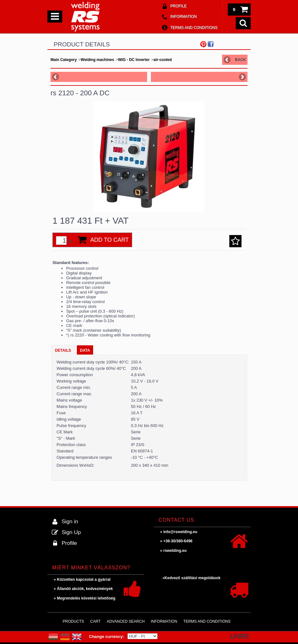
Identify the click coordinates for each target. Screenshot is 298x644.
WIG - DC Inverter (134, 60)
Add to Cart (109, 240)
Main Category (64, 60)
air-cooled (163, 60)
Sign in (70, 522)
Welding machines (97, 60)
